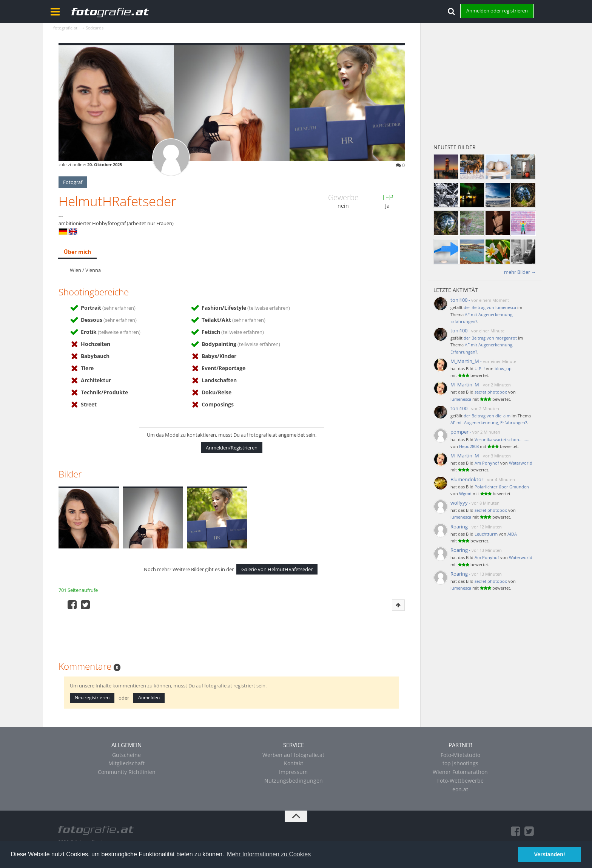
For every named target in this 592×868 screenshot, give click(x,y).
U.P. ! (480, 368)
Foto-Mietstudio (460, 755)
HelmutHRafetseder (117, 201)
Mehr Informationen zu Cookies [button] (269, 854)
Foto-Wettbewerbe (460, 781)
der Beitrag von (490, 307)
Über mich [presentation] (77, 252)
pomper (459, 432)
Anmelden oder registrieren (497, 11)
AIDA (512, 534)
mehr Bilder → (520, 272)
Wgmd (465, 493)
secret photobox (491, 392)
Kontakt (294, 763)
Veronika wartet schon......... (502, 439)
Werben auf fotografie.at (293, 755)
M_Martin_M (465, 361)
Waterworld (521, 463)
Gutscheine (126, 755)
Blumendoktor (467, 479)
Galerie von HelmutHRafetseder (277, 569)
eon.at (460, 789)
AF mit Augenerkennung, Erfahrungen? (489, 422)
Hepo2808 (469, 446)
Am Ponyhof (487, 463)
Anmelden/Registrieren (232, 448)
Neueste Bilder (455, 147)
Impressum (293, 772)
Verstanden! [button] (550, 854)
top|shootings (460, 763)
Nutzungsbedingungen (294, 781)
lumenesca (461, 399)
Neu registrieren (92, 697)
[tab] (77, 252)
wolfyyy (459, 503)
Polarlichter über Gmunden (502, 487)
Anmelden (149, 697)
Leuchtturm (486, 534)
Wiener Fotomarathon (460, 772)
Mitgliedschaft (126, 763)
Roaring (459, 527)
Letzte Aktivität (456, 290)
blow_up (503, 368)
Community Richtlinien (127, 772)
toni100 (459, 300)
